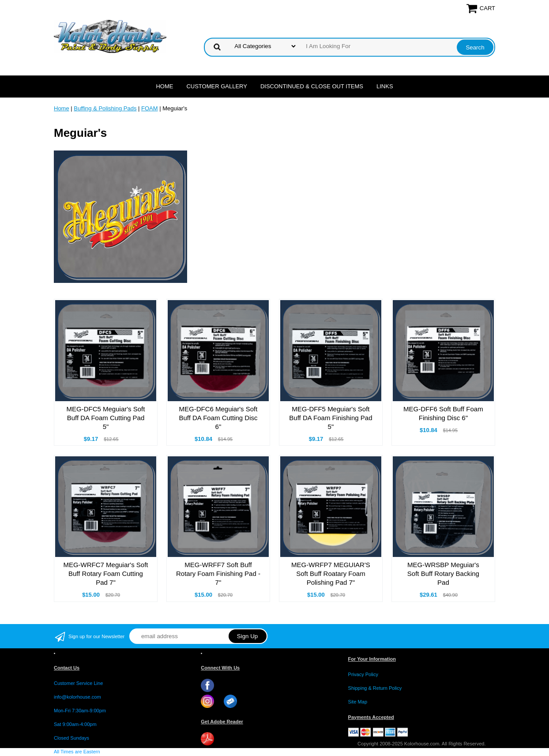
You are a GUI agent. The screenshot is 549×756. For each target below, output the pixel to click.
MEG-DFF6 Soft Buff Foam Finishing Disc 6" (443, 413)
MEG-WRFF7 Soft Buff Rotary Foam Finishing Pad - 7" (218, 574)
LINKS (385, 86)
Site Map (358, 702)
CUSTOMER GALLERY (217, 86)
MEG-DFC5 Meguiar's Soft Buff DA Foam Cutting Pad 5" (106, 418)
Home (164, 86)
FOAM (150, 108)
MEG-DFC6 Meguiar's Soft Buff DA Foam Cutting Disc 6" (218, 418)
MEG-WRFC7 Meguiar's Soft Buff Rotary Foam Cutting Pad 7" (105, 574)
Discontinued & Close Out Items (312, 86)
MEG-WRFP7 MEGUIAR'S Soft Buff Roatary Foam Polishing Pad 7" (331, 574)
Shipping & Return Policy (375, 688)
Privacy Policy (363, 674)
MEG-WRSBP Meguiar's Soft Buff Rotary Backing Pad (443, 574)
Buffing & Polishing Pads (105, 108)
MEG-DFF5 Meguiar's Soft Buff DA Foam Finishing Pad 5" (331, 418)
